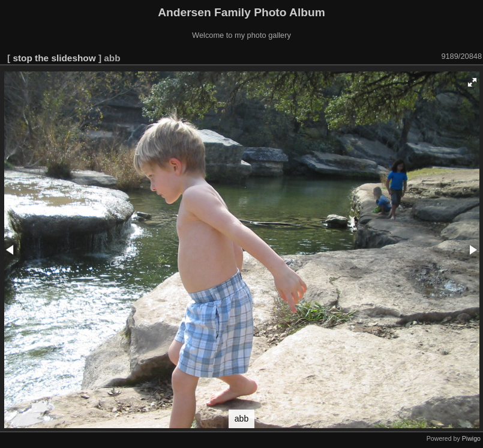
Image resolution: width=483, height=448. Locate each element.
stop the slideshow (54, 58)
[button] (472, 82)
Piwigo (471, 438)
